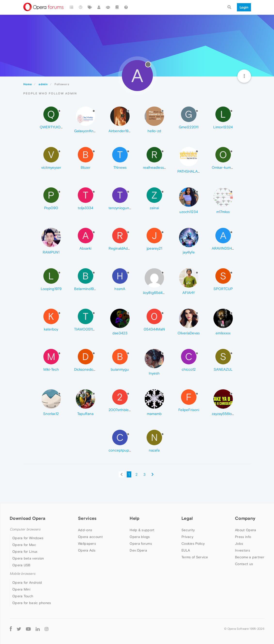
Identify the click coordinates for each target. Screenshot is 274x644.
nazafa (154, 450)
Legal (187, 518)
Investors (243, 550)
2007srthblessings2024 (128, 410)
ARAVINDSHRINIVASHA (231, 248)
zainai (154, 208)
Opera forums (141, 544)
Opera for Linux (25, 552)
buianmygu (120, 369)
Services (87, 518)
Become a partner (250, 557)
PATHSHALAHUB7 (192, 171)
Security (188, 530)
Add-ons (85, 530)
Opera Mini (21, 589)
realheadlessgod (157, 167)
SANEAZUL (223, 369)
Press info (243, 537)
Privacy (187, 537)
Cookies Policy (193, 544)
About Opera (246, 530)
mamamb (154, 414)
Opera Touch (23, 596)
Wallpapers (87, 544)
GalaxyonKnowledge (91, 131)
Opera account (90, 537)
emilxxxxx (223, 333)
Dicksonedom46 (87, 369)
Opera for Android (27, 583)
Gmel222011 (189, 127)
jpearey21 (154, 248)
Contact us (244, 564)
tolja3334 (86, 208)
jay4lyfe (189, 252)
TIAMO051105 (86, 329)
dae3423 (120, 333)
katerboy (51, 329)
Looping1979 (51, 289)
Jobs (239, 544)
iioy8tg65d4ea (155, 293)
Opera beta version (28, 558)
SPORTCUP (223, 289)
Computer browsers (25, 529)
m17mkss (223, 212)
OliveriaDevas (189, 333)
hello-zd (154, 131)
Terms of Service (195, 557)
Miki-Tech (51, 369)
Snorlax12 (51, 414)
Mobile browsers (23, 574)
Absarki (85, 248)
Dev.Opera (138, 550)
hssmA (120, 289)
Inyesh (154, 373)
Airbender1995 (121, 131)
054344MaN (154, 329)
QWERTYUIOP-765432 (59, 127)
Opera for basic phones (32, 603)
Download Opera (27, 518)
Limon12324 (223, 127)
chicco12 (189, 369)
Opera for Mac (24, 545)
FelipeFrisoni (189, 410)
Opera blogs (140, 537)
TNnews (120, 167)
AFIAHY (189, 293)
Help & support (142, 530)
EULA (186, 550)
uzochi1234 (189, 212)
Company (245, 518)
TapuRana (85, 414)
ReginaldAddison (123, 248)
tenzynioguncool (122, 208)
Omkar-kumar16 (225, 167)
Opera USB (21, 565)
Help (134, 518)
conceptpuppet (121, 450)
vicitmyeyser (51, 167)
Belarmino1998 (86, 289)
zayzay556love (224, 414)
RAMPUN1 (51, 252)
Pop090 (51, 208)
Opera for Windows (28, 538)
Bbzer (86, 167)
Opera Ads (87, 550)
